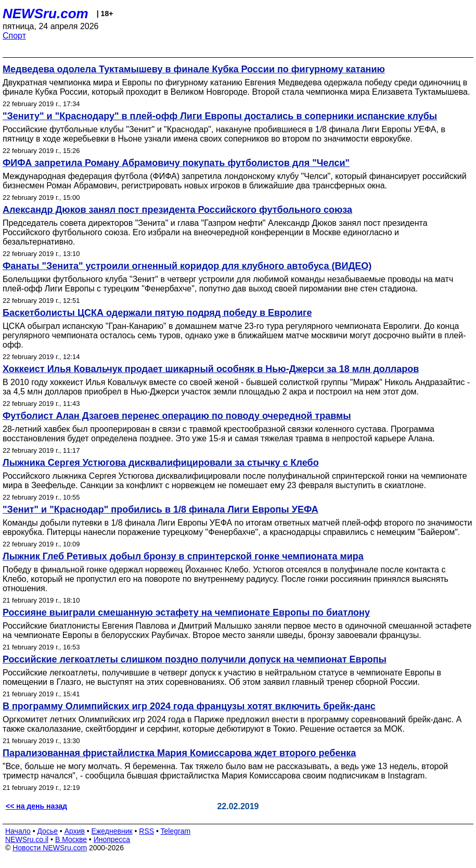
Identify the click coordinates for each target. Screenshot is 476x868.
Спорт (14, 36)
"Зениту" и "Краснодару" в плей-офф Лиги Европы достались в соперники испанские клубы (220, 116)
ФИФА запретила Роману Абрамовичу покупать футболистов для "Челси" (176, 163)
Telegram (176, 831)
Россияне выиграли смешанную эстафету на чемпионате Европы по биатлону (186, 612)
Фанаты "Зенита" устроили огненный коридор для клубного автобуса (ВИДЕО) (187, 266)
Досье (47, 831)
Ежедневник (112, 831)
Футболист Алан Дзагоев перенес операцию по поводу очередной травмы (177, 416)
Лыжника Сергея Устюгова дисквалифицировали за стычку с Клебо (161, 463)
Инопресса (112, 839)
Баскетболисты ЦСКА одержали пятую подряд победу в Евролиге (157, 313)
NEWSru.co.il (27, 839)
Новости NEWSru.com (50, 848)
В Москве (71, 839)
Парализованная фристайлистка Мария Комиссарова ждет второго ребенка (179, 753)
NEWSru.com (46, 14)
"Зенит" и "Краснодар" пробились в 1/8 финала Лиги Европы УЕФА (160, 509)
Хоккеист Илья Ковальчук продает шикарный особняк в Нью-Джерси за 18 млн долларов (211, 369)
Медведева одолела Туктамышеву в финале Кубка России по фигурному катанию (194, 69)
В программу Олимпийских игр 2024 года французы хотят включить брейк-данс (189, 706)
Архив (75, 831)
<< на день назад (36, 806)
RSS (146, 831)
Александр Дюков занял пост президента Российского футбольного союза (177, 210)
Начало (18, 831)
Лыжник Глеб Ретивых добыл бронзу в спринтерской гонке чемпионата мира (183, 556)
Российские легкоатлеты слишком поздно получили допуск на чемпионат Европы (195, 659)
